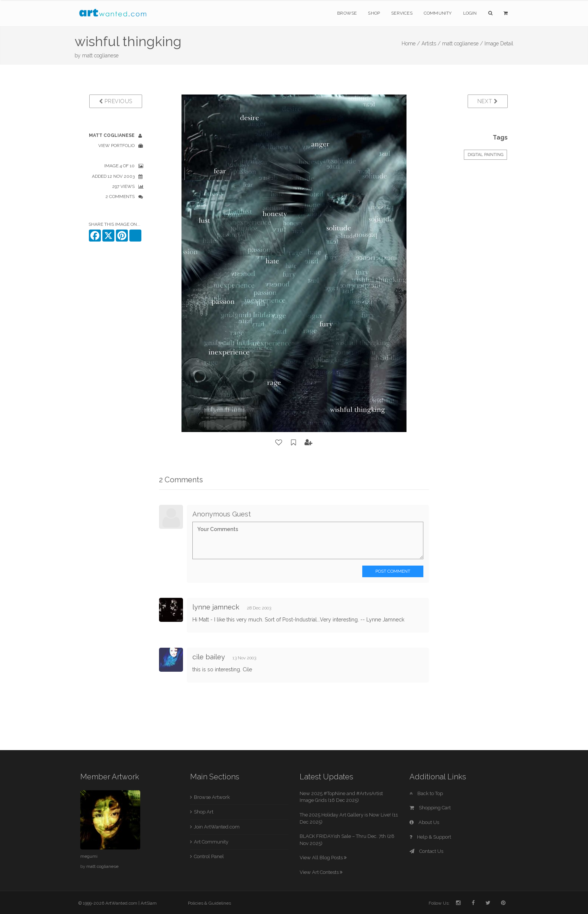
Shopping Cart (430, 808)
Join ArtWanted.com (217, 827)
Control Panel (209, 856)
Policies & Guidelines (209, 903)
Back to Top (426, 793)
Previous (116, 101)
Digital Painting (485, 155)
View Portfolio (116, 146)
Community (438, 13)
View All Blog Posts (323, 858)
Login (470, 13)
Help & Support (430, 837)
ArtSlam (149, 903)
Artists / (431, 44)
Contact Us (426, 851)
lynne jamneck (216, 607)
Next (488, 101)
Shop (374, 13)
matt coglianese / (463, 44)
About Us (424, 822)
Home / (411, 44)
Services (402, 13)
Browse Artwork (212, 797)
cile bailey (209, 657)
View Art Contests (321, 872)
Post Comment (393, 571)
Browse (347, 13)
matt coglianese (100, 56)
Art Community (211, 842)
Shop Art (204, 812)
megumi (89, 856)
